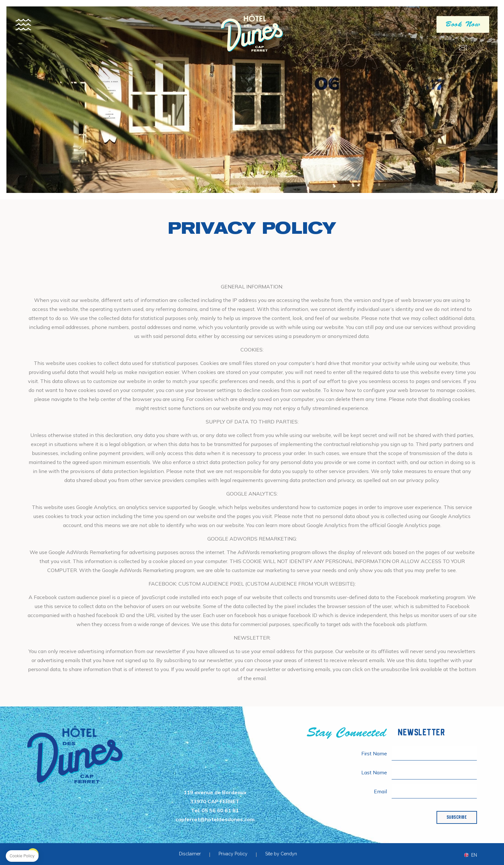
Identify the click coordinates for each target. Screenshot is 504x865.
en (474, 855)
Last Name (374, 772)
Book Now (463, 25)
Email (380, 791)
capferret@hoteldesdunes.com (463, 48)
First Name (374, 753)
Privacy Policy (233, 854)
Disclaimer (190, 854)
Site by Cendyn (281, 854)
